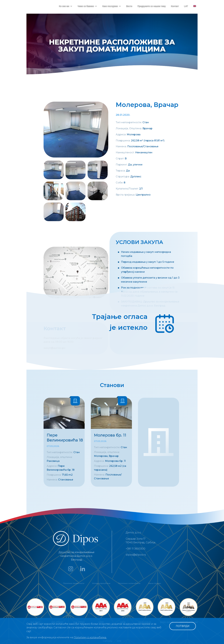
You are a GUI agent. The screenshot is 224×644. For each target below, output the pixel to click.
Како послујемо (110, 6)
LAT (186, 6)
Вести (129, 6)
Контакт (175, 6)
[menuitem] (195, 9)
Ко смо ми (64, 6)
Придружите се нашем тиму (152, 6)
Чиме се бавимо (86, 6)
